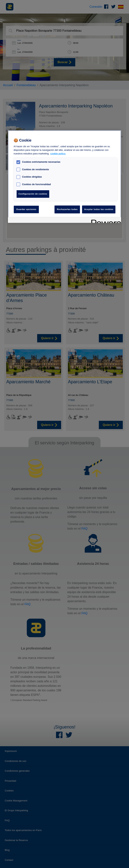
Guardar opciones (26, 209)
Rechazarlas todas (67, 209)
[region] (64, 177)
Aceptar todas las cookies (99, 209)
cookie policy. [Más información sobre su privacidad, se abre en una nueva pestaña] (58, 154)
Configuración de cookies (33, 194)
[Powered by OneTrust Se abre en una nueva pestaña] (105, 220)
